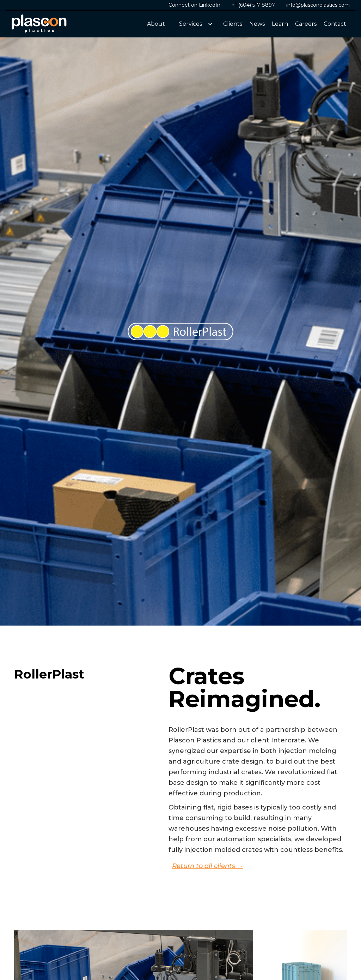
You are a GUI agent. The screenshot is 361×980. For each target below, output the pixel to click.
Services (191, 24)
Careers (306, 24)
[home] (39, 24)
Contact (335, 24)
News (257, 24)
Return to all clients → (208, 866)
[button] (194, 24)
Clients (233, 24)
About (156, 24)
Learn (280, 24)
